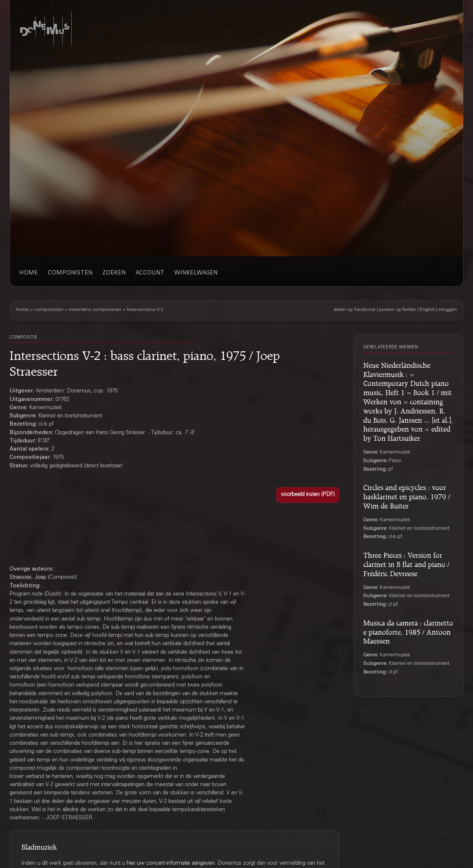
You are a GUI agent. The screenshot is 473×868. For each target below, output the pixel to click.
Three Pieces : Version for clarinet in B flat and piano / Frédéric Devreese (406, 563)
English (427, 310)
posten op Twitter (398, 310)
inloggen (448, 310)
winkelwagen (196, 273)
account (150, 273)
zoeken (114, 273)
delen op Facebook (355, 310)
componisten (70, 273)
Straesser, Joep (28, 578)
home (29, 273)
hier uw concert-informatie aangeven (171, 864)
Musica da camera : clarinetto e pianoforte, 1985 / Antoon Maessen (408, 631)
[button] (308, 495)
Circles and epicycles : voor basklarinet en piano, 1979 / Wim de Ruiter (407, 496)
